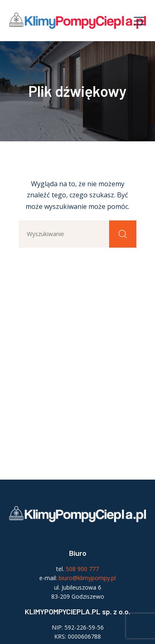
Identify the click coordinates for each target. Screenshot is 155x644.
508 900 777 (82, 569)
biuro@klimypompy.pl (87, 578)
